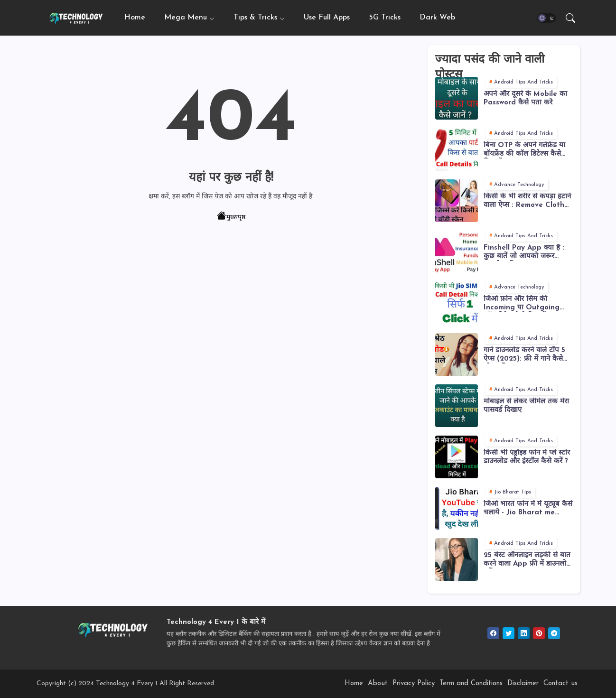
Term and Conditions (471, 684)
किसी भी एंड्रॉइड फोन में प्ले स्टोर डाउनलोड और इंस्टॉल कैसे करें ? (527, 457)
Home (135, 18)
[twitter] (509, 633)
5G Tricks (385, 18)
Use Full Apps (327, 18)
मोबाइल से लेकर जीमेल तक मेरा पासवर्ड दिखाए (526, 406)
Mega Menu (186, 18)
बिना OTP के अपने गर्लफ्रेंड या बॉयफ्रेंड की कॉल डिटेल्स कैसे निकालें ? (524, 150)
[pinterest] (539, 633)
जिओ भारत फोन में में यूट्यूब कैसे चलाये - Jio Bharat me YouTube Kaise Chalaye (528, 509)
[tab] (135, 18)
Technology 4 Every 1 (127, 684)
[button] (547, 18)
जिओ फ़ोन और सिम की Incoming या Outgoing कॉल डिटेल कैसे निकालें (522, 304)
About (378, 684)
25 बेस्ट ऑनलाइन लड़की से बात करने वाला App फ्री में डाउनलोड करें (527, 560)
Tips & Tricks (255, 18)
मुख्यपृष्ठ (231, 217)
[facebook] (493, 633)
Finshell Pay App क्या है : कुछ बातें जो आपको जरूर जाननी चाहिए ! (524, 253)
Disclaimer (523, 684)
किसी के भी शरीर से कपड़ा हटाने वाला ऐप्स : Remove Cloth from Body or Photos (527, 201)
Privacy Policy (414, 684)
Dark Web (437, 18)
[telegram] (554, 633)
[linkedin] (524, 633)
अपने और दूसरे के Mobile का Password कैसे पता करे (525, 98)
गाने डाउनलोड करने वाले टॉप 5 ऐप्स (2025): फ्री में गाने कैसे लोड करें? (524, 355)
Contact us (560, 684)
